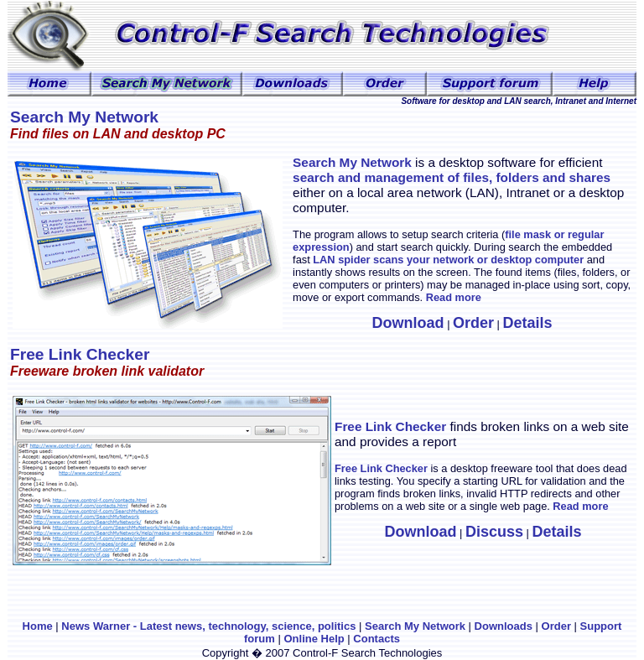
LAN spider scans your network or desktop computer (447, 260)
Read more (454, 297)
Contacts (377, 639)
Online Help (314, 639)
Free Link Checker (390, 426)
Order (558, 626)
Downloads (504, 626)
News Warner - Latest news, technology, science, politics (208, 626)
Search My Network (415, 626)
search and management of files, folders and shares (452, 177)
